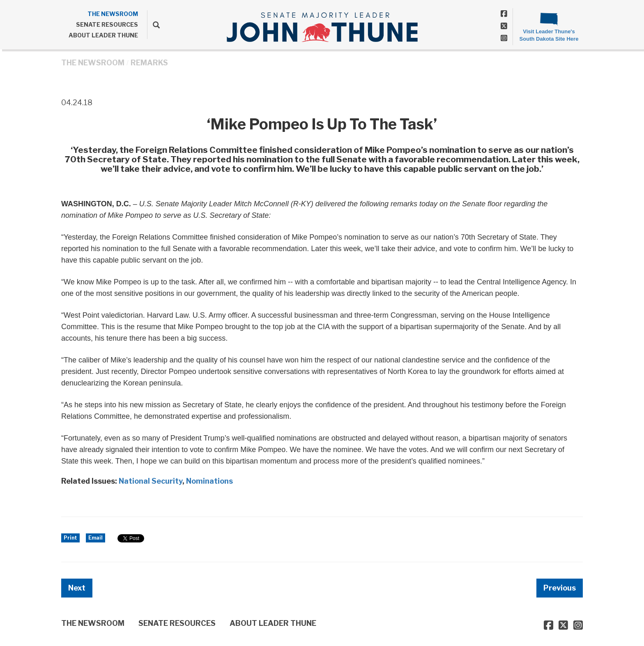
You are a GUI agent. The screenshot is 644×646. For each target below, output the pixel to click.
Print (70, 538)
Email (95, 538)
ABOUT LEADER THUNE (103, 35)
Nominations (209, 481)
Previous (560, 588)
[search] (153, 25)
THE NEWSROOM (113, 14)
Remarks (149, 63)
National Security (151, 481)
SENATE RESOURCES (107, 24)
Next (77, 588)
